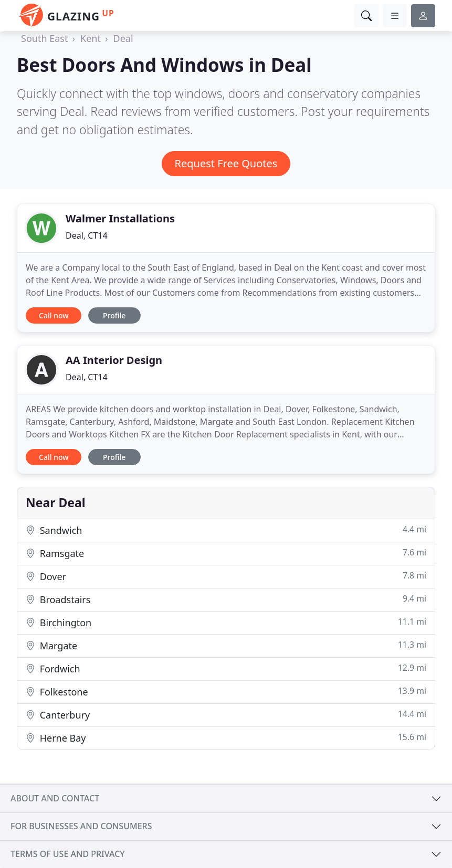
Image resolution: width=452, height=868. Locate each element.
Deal (123, 38)
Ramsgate (226, 553)
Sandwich (226, 530)
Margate (226, 645)
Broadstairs (226, 599)
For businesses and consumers (81, 826)
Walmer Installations (120, 218)
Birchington (226, 622)
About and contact (55, 798)
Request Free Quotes (226, 163)
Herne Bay (226, 738)
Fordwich (226, 668)
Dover (226, 576)
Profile (114, 315)
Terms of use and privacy (68, 854)
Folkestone (226, 692)
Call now (54, 315)
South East (44, 38)
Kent (91, 38)
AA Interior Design (114, 360)
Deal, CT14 (87, 235)
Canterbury (226, 715)
